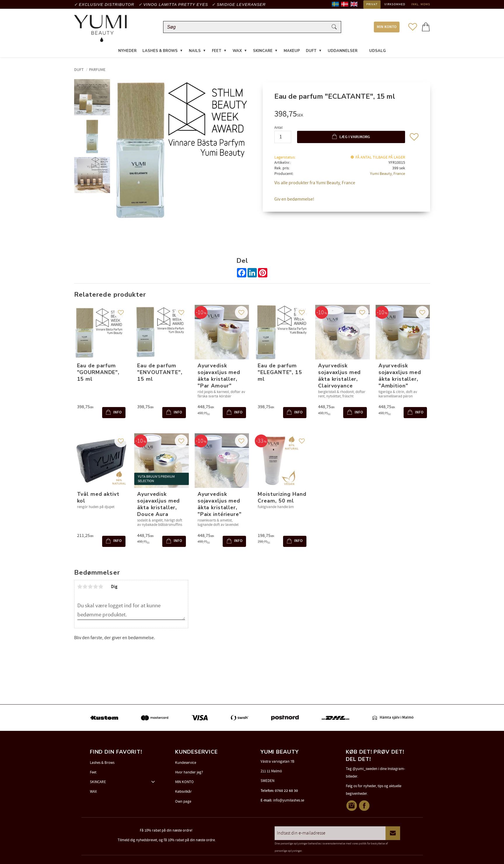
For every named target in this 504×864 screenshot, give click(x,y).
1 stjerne (80, 587)
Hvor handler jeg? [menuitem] (189, 772)
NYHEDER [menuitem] (127, 51)
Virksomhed (395, 4)
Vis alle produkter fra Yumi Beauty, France (315, 183)
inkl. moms (421, 4)
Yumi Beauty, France (388, 174)
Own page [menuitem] (183, 802)
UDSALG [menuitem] (377, 51)
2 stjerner (85, 587)
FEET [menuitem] (217, 51)
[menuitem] (363, 47)
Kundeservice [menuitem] (186, 763)
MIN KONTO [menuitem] (387, 27)
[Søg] (334, 27)
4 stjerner (96, 587)
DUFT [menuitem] (311, 51)
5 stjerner (101, 587)
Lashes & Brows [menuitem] (102, 763)
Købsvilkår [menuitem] (183, 792)
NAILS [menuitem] (195, 51)
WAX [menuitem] (237, 51)
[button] (413, 27)
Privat (372, 4)
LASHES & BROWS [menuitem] (160, 51)
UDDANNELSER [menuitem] (343, 51)
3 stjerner (90, 587)
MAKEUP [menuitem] (292, 51)
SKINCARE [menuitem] (263, 51)
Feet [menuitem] (93, 772)
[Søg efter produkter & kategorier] (247, 27)
